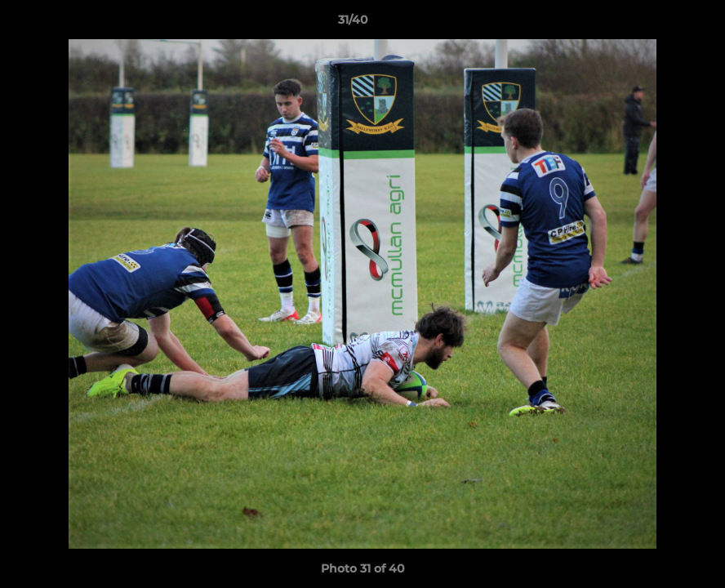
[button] (656, 24)
